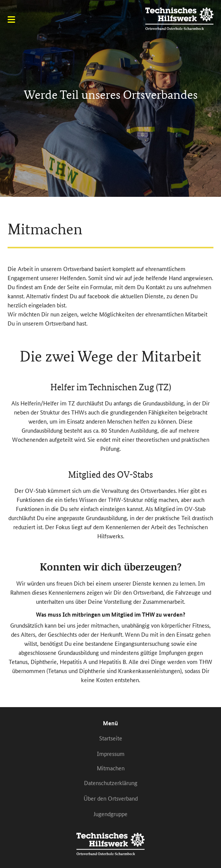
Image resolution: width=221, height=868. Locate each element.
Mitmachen (111, 768)
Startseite (111, 738)
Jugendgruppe (110, 814)
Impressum (111, 753)
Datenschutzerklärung (111, 783)
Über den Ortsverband (111, 798)
